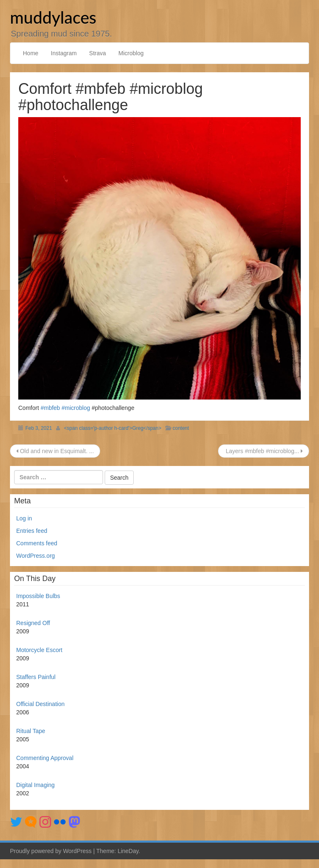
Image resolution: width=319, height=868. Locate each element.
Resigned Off (33, 623)
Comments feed (37, 543)
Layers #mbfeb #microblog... (264, 451)
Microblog (131, 53)
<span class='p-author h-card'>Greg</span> (113, 428)
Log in (24, 518)
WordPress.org (36, 556)
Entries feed (32, 531)
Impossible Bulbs (38, 596)
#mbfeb (50, 408)
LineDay (128, 851)
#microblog (76, 408)
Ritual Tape (31, 731)
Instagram (64, 53)
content (180, 428)
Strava (98, 53)
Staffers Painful (36, 677)
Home (31, 53)
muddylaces (53, 17)
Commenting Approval (45, 758)
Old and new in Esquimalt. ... (55, 451)
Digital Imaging (36, 785)
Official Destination (40, 704)
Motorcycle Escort (39, 650)
